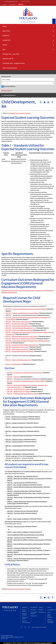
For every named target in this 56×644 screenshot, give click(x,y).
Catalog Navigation (9, 95)
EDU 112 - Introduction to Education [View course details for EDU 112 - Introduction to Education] (17, 324)
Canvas (49, 612)
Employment (34, 616)
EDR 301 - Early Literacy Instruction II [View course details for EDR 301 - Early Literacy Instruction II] (17, 349)
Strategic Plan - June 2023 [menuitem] (11, 54)
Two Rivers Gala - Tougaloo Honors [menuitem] (14, 63)
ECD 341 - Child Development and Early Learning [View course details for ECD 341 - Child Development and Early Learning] (22, 394)
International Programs (34, 613)
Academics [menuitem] (6, 36)
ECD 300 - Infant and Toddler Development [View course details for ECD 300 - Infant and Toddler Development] (19, 330)
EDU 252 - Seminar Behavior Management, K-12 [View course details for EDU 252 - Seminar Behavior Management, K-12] (21, 328)
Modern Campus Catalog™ (44, 643)
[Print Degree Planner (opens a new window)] (41, 102)
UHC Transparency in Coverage (39, 627)
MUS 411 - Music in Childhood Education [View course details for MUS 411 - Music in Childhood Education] (18, 360)
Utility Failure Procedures (50, 616)
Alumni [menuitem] (5, 45)
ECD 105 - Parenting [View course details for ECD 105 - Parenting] (14, 377)
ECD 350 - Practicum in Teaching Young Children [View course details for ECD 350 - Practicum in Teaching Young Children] (21, 339)
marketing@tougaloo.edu (10, 2)
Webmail (21, 4)
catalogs (8, 643)
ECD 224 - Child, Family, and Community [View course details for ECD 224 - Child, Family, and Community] (18, 322)
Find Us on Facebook (24, 614)
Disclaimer (33, 610)
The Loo (49, 607)
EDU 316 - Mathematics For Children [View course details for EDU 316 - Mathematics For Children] (19, 392)
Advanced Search (7, 91)
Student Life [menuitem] (6, 40)
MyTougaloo (13, 4)
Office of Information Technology (50, 621)
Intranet (5, 4)
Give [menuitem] (4, 49)
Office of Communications (25, 622)
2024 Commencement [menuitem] (10, 68)
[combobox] (28, 79)
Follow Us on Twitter (25, 618)
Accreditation (34, 607)
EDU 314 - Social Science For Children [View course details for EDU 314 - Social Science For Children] (19, 389)
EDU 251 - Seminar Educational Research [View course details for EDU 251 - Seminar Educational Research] (18, 326)
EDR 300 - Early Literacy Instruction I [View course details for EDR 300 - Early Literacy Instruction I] (17, 347)
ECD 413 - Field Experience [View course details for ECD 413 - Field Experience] (14, 364)
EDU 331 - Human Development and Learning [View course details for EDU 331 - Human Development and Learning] (20, 351)
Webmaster (42, 612)
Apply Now (25, 607)
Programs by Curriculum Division (20, 113)
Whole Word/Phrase (10, 86)
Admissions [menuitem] (6, 31)
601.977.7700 (25, 2)
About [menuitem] (5, 26)
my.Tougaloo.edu (51, 610)
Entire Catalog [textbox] (6, 80)
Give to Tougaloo (24, 610)
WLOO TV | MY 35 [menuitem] (8, 59)
